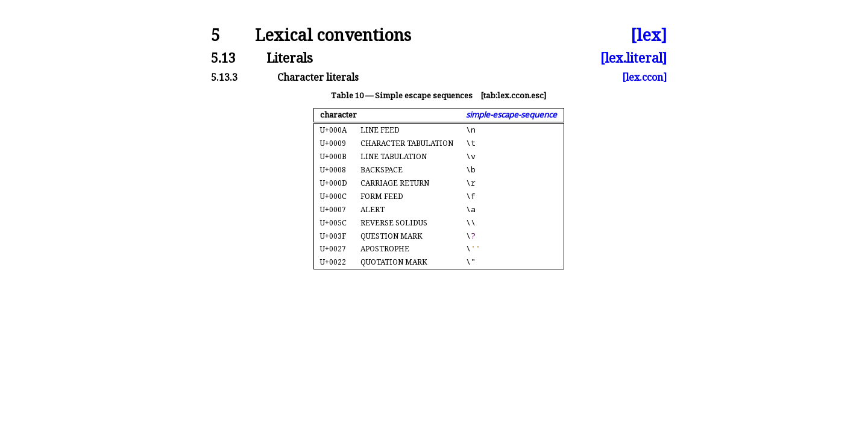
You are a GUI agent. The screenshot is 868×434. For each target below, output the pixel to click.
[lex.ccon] (644, 77)
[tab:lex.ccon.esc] (513, 95)
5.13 (223, 58)
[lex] (649, 35)
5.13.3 (224, 77)
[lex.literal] (634, 58)
